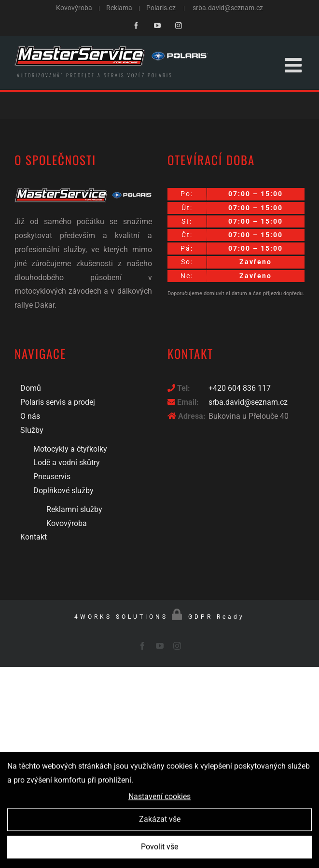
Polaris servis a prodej (58, 402)
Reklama (119, 8)
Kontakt (34, 537)
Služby (32, 430)
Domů (31, 388)
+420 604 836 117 (240, 388)
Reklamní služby (74, 509)
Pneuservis (52, 477)
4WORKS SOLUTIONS (121, 617)
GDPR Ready (216, 617)
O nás (30, 416)
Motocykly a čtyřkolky (70, 449)
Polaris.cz (161, 8)
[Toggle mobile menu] (295, 65)
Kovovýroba (75, 8)
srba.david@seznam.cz (228, 8)
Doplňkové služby (63, 491)
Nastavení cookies (159, 799)
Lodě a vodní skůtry (67, 462)
